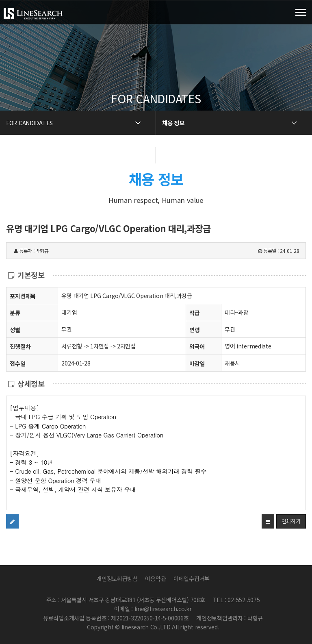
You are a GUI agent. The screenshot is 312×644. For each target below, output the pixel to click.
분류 (15, 312)
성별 (15, 330)
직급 (194, 313)
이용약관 (155, 579)
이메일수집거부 (192, 579)
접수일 (17, 363)
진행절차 (20, 346)
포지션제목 (23, 296)
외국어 (197, 346)
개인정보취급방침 (117, 579)
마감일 (197, 363)
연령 (194, 330)
